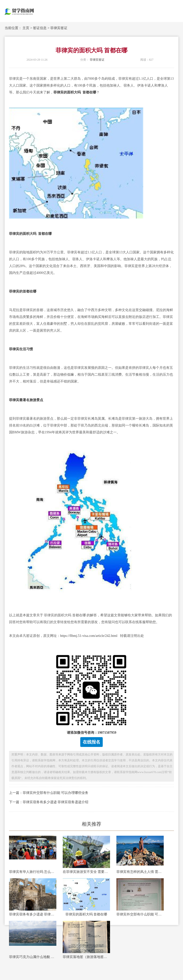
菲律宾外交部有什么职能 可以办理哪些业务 (140, 914)
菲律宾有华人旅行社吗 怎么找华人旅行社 (33, 872)
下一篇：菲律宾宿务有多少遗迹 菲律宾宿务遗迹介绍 (49, 802)
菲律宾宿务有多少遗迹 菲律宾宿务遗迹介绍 (33, 914)
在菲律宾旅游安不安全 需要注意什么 (86, 872)
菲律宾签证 (59, 28)
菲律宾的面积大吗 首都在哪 (86, 914)
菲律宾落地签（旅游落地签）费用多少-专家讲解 (86, 957)
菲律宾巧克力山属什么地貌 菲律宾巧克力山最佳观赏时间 (33, 957)
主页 (26, 28)
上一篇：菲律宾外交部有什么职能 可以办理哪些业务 (49, 793)
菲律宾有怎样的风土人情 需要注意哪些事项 (140, 872)
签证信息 (40, 28)
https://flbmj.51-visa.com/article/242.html (89, 636)
